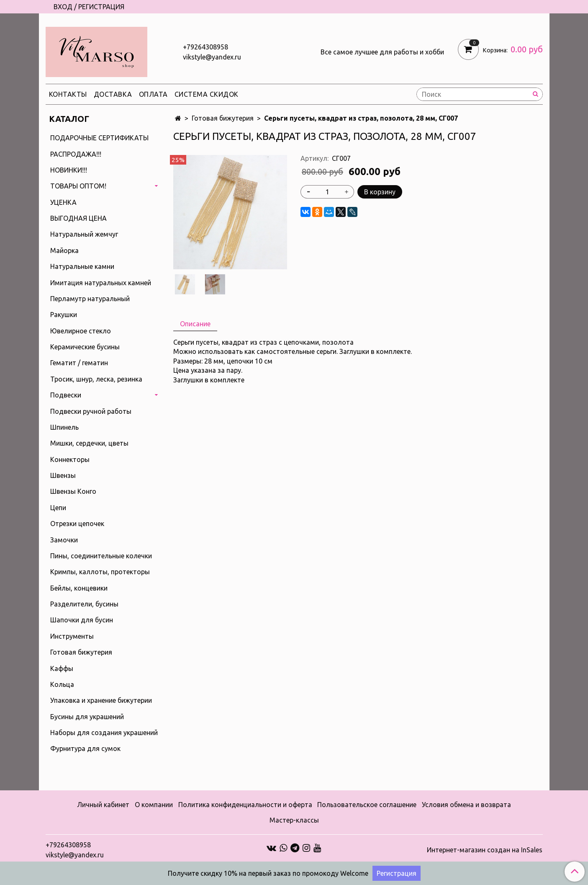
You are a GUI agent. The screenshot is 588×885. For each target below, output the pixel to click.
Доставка (113, 94)
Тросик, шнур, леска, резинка (96, 379)
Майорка (64, 250)
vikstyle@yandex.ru (212, 57)
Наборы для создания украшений (104, 733)
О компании (154, 805)
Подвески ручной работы (91, 411)
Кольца (62, 684)
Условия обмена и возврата (466, 805)
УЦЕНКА (63, 202)
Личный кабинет (103, 805)
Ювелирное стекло (81, 331)
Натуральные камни (82, 266)
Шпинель (64, 427)
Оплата (153, 94)
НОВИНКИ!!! (69, 170)
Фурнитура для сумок (85, 748)
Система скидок (207, 94)
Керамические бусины (85, 347)
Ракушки (64, 315)
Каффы (62, 668)
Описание (195, 324)
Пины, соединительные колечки (101, 556)
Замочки (64, 540)
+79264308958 (205, 47)
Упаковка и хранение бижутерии (101, 700)
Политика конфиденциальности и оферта (245, 805)
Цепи (58, 508)
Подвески (66, 395)
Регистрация (397, 873)
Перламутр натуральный (90, 299)
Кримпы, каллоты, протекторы (100, 572)
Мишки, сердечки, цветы (89, 443)
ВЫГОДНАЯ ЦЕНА (78, 218)
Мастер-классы (294, 820)
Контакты (68, 94)
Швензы (63, 475)
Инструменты (72, 636)
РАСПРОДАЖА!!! (76, 154)
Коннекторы (70, 459)
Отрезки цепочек (77, 524)
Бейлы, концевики (79, 588)
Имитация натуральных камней (101, 283)
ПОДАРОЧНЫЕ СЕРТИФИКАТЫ (99, 138)
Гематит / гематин (79, 363)
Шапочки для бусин (82, 620)
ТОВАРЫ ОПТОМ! (78, 186)
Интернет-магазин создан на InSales (485, 850)
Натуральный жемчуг (84, 234)
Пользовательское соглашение (367, 805)
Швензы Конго (73, 491)
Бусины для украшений (87, 717)
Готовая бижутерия (223, 118)
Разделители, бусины (84, 604)
